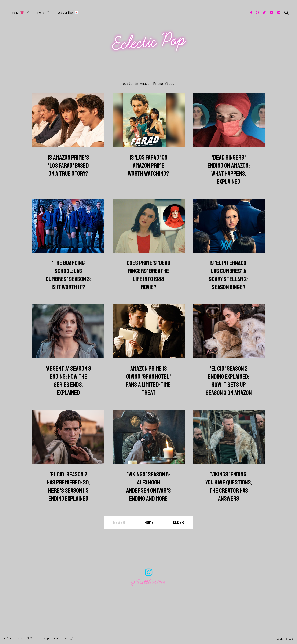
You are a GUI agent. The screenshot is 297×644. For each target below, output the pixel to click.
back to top (285, 639)
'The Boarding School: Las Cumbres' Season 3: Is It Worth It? (68, 275)
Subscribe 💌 (68, 12)
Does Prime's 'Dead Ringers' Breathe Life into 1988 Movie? (149, 275)
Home (149, 523)
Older (178, 523)
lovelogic (68, 638)
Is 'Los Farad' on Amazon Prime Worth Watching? (148, 165)
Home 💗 (18, 12)
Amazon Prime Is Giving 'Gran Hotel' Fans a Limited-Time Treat (148, 381)
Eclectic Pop (149, 42)
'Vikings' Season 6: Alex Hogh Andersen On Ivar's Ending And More (149, 486)
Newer (119, 523)
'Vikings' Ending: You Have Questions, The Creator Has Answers (229, 486)
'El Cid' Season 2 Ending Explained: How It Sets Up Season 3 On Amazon (229, 381)
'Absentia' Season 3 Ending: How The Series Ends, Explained (68, 381)
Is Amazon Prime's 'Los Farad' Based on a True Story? (68, 165)
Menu (41, 12)
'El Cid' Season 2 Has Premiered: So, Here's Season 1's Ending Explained (68, 486)
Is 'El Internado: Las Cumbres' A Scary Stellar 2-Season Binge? (229, 275)
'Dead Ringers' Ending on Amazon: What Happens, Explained (229, 169)
